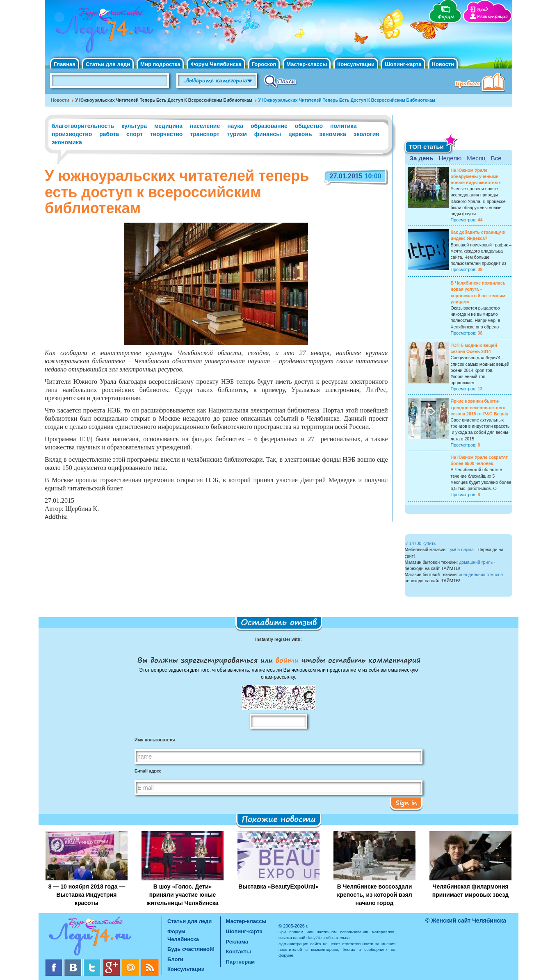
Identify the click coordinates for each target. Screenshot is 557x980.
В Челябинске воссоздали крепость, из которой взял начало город (374, 895)
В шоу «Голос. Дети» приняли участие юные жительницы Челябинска (182, 895)
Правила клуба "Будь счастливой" (482, 83)
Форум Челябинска (216, 64)
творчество (166, 134)
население (205, 126)
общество (309, 126)
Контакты (239, 952)
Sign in (406, 802)
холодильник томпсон (481, 574)
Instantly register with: (278, 639)
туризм (237, 134)
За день (422, 158)
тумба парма (461, 549)
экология (366, 134)
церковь (300, 134)
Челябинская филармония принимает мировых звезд (470, 891)
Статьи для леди (108, 64)
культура (134, 126)
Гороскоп (264, 64)
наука (235, 126)
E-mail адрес (148, 771)
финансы (268, 134)
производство (72, 134)
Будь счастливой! (191, 949)
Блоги (175, 959)
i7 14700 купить (420, 543)
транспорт (205, 134)
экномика (333, 134)
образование (269, 126)
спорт (135, 134)
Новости (443, 64)
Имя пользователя (155, 740)
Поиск (280, 81)
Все (496, 158)
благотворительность (83, 126)
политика (343, 126)
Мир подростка (160, 64)
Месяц (476, 158)
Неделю (450, 158)
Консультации (356, 64)
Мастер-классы (307, 64)
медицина (168, 126)
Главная (65, 64)
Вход (482, 10)
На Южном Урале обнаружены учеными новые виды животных (476, 176)
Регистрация (492, 17)
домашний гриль (476, 562)
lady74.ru (316, 938)
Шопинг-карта (403, 64)
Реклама (237, 942)
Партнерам (241, 962)
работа (109, 134)
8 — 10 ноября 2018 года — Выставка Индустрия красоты (87, 895)
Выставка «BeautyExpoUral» (278, 887)
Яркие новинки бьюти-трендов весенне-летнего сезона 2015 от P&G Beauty (480, 407)
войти (287, 660)
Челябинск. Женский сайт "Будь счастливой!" (103, 32)
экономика (67, 142)
